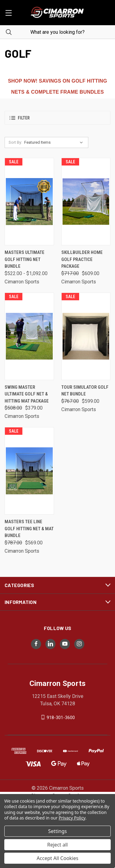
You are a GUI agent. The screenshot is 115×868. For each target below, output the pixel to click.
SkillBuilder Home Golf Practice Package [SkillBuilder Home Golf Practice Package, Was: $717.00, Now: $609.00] (82, 259)
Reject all (57, 845)
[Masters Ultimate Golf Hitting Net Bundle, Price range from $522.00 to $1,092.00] (29, 202)
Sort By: (15, 142)
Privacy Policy (72, 818)
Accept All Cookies (58, 858)
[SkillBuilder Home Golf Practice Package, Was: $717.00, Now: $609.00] (86, 202)
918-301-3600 (61, 717)
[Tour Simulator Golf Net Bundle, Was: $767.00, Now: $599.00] (86, 336)
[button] (57, 118)
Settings (57, 831)
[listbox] (55, 142)
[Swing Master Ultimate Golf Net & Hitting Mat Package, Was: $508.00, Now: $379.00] (29, 336)
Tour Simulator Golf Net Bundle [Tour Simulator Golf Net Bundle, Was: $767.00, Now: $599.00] (85, 391)
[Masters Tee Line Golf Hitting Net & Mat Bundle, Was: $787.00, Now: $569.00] (29, 471)
